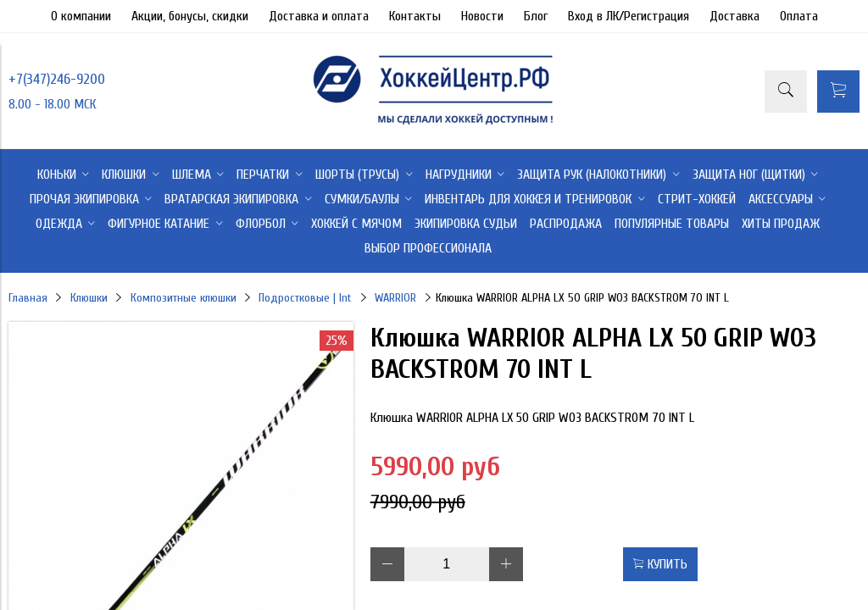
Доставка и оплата (319, 16)
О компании (81, 16)
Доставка (734, 16)
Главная (28, 298)
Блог (536, 16)
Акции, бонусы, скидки (190, 16)
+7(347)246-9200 (57, 79)
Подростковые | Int (305, 298)
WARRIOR (395, 298)
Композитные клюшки (184, 298)
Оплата (799, 16)
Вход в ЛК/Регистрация (629, 16)
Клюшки (89, 298)
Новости (482, 16)
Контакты (415, 16)
